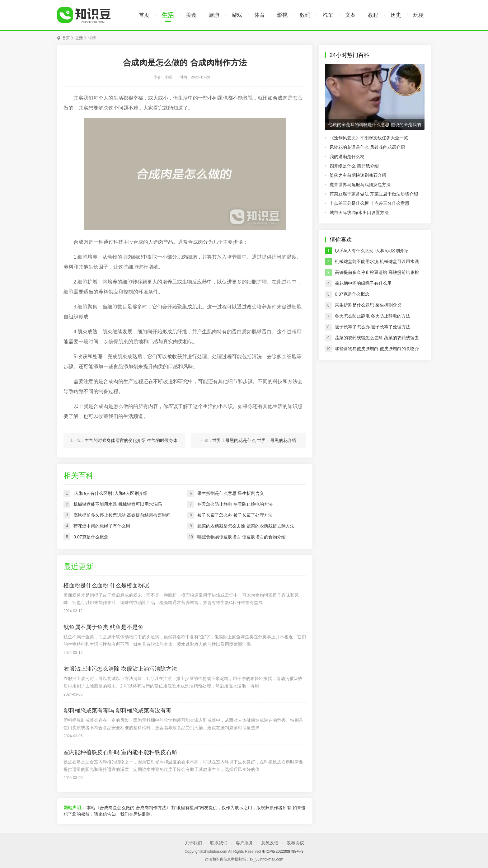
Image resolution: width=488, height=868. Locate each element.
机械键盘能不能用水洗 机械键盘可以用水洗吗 (377, 263)
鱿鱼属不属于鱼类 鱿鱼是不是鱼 (103, 627)
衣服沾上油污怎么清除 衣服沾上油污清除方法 (120, 669)
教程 (373, 15)
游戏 (237, 15)
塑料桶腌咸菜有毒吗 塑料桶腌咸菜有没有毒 (117, 711)
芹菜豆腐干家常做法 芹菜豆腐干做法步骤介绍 (374, 194)
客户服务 (244, 843)
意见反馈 (270, 843)
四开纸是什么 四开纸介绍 (354, 166)
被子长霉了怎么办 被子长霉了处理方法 (373, 327)
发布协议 (295, 843)
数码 (305, 15)
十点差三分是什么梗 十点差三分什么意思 (369, 203)
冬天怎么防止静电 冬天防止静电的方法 (373, 316)
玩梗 (419, 15)
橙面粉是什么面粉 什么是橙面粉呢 (106, 585)
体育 (260, 15)
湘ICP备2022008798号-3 (282, 852)
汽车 (328, 15)
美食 (191, 15)
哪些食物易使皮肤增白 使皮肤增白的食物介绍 (377, 350)
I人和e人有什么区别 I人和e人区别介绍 (372, 251)
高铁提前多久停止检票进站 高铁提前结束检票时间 (377, 274)
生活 (168, 15)
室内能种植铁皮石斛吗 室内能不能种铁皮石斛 (120, 752)
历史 (396, 15)
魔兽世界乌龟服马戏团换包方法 (360, 185)
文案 (350, 15)
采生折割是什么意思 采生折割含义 (368, 305)
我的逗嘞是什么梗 (347, 157)
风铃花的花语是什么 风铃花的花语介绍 (367, 147)
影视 (282, 15)
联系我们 (219, 843)
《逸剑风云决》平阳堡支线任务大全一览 (369, 138)
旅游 (214, 15)
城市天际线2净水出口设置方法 (359, 213)
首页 (144, 15)
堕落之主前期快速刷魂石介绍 (358, 175)
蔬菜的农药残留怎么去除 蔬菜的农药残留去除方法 (377, 339)
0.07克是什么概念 (352, 294)
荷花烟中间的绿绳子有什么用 (363, 283)
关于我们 (193, 843)
